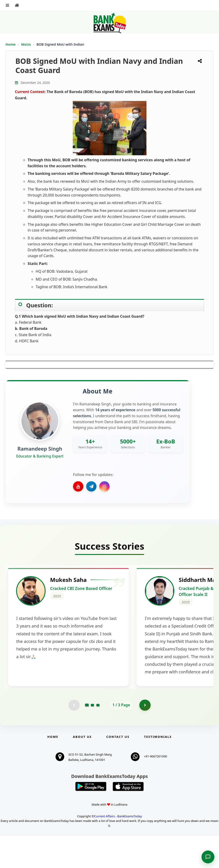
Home (11, 44)
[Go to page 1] (87, 737)
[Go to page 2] (92, 737)
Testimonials (158, 769)
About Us (82, 769)
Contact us (118, 769)
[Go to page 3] (98, 737)
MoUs (26, 44)
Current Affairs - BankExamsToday (118, 848)
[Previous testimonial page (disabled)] (74, 737)
